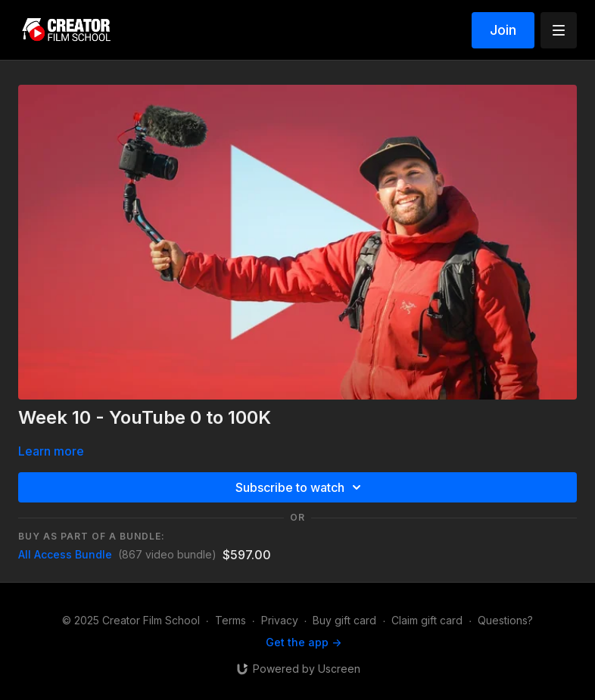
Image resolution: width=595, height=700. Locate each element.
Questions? (505, 620)
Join (503, 30)
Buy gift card (344, 620)
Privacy (280, 620)
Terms (231, 620)
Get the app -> (304, 642)
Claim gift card (427, 620)
